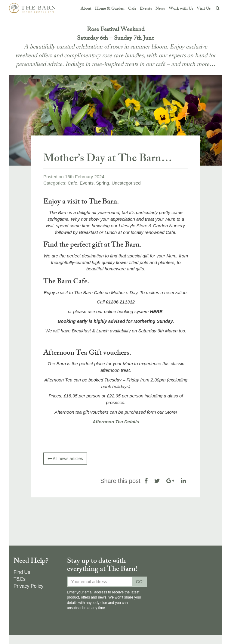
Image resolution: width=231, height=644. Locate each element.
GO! (140, 582)
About (86, 9)
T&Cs (20, 579)
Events (146, 9)
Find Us (22, 572)
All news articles (65, 459)
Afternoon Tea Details (116, 422)
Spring (102, 183)
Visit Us (204, 9)
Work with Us (181, 9)
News (160, 9)
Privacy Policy (29, 586)
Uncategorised (126, 183)
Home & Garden (110, 9)
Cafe (132, 9)
